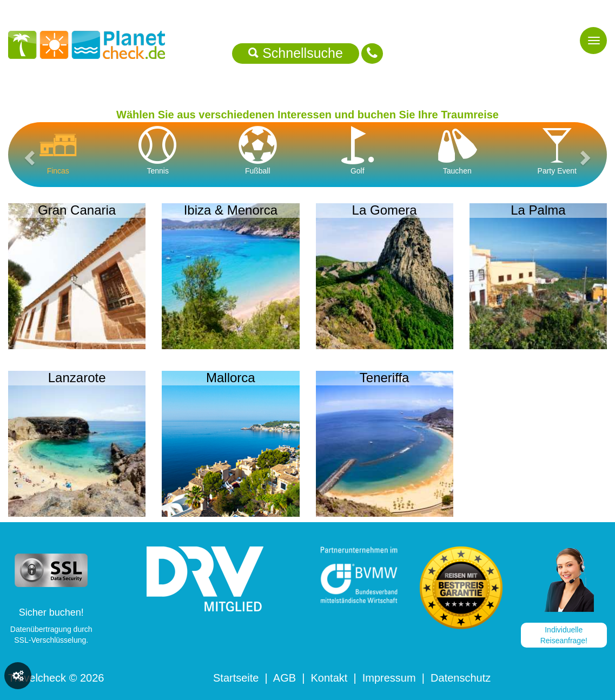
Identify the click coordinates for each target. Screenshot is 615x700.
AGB (285, 678)
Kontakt (329, 678)
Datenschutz (461, 678)
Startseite (236, 678)
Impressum (389, 678)
